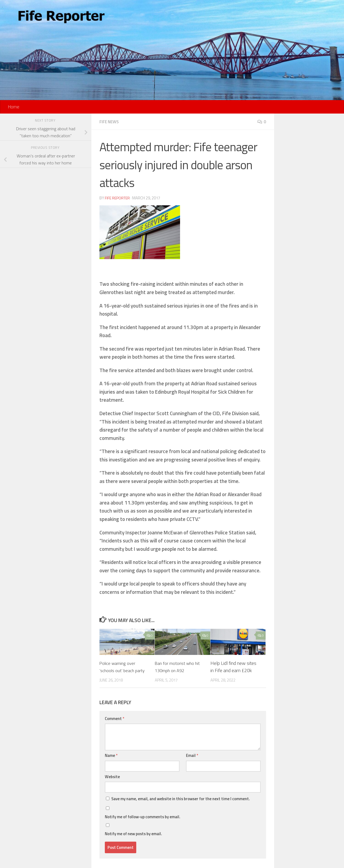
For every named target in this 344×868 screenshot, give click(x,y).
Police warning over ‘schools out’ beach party (124, 666)
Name (111, 755)
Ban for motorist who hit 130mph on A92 (179, 666)
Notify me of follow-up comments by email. (143, 816)
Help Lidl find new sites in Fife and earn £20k (233, 666)
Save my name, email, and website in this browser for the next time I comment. (181, 798)
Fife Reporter (118, 198)
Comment (114, 718)
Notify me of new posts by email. (133, 833)
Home (14, 107)
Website (112, 776)
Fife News (110, 122)
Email (192, 755)
